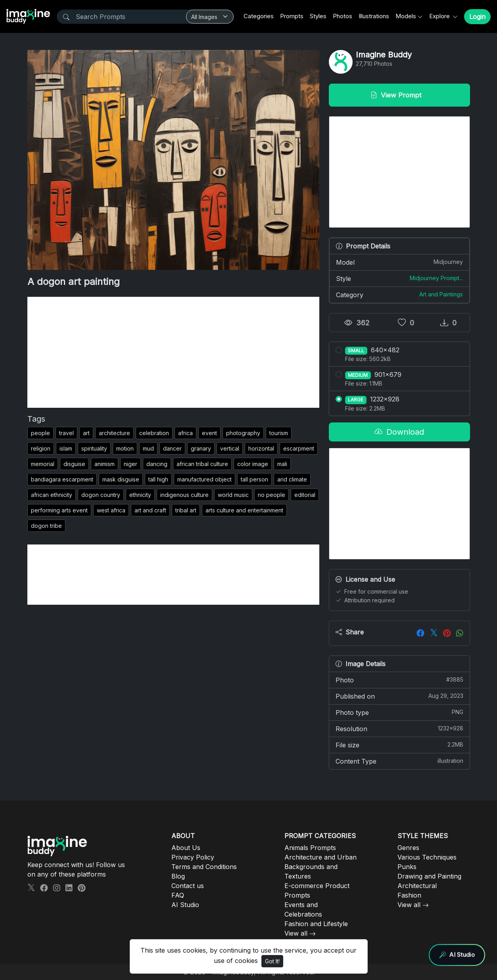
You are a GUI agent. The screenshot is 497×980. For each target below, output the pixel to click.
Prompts (292, 16)
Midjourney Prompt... (436, 278)
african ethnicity (52, 495)
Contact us (188, 886)
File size (399, 745)
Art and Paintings (441, 294)
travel (66, 433)
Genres (408, 848)
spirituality (94, 448)
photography (243, 433)
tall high (158, 479)
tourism (279, 433)
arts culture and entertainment (244, 510)
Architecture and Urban (320, 857)
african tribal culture (202, 464)
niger (130, 464)
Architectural (417, 886)
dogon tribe (46, 526)
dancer (172, 448)
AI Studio (185, 905)
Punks (407, 867)
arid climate (292, 479)
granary (201, 448)
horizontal (261, 448)
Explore (440, 16)
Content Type (399, 761)
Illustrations (374, 16)
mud (148, 448)
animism (105, 464)
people (40, 433)
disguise (74, 464)
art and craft (150, 510)
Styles (318, 16)
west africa (111, 510)
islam (66, 448)
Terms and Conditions (204, 867)
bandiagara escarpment (62, 479)
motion (125, 448)
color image (253, 464)
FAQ (178, 895)
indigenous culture (184, 495)
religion (41, 448)
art (86, 433)
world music (233, 495)
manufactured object (204, 479)
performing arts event (59, 510)
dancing (157, 464)
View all (296, 933)
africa (185, 433)
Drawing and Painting (429, 876)
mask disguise (121, 479)
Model (399, 262)
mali (282, 464)
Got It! (272, 961)
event (209, 433)
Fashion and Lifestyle (316, 924)
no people (272, 495)
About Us (186, 848)
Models (406, 16)
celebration (154, 433)
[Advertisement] (173, 352)
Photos (343, 16)
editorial (305, 495)
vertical (230, 448)
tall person (254, 479)
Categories (259, 16)
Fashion (409, 895)
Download (399, 432)
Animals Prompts (310, 848)
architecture (114, 433)
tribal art (186, 510)
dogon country (101, 495)
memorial (43, 464)
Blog (178, 876)
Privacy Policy (193, 857)
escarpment (299, 448)
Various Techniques (427, 857)
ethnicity (140, 495)
